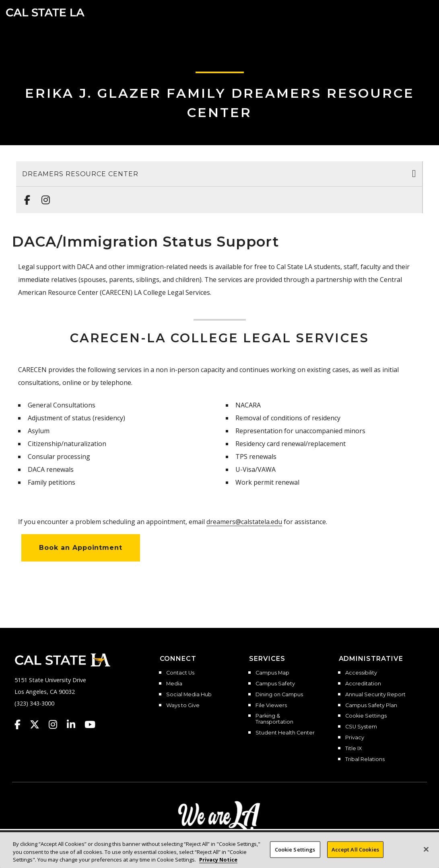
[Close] (426, 849)
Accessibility (361, 673)
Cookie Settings (366, 716)
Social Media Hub (189, 695)
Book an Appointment (81, 548)
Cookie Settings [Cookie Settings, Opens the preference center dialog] (295, 849)
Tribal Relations (365, 759)
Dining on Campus (279, 695)
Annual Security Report (375, 695)
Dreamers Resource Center (80, 174)
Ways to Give (183, 706)
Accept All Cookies (355, 849)
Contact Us (180, 673)
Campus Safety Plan (371, 706)
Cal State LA (45, 12)
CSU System (361, 727)
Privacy (355, 738)
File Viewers (271, 706)
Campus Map (272, 673)
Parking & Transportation (274, 719)
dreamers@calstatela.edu (244, 522)
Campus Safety (275, 684)
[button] (421, 12)
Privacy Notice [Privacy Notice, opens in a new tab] (218, 860)
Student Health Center (285, 733)
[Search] (408, 12)
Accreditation (363, 684)
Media (174, 684)
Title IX (353, 749)
